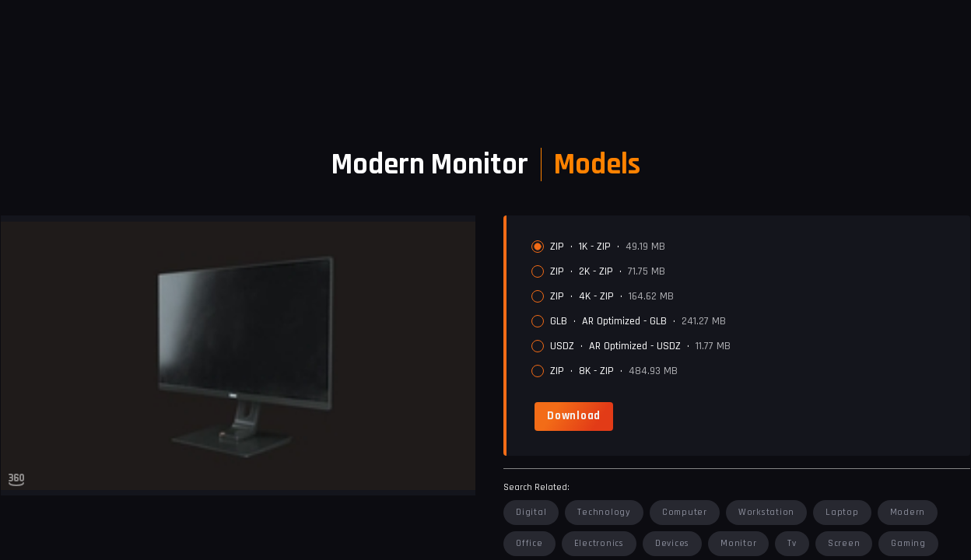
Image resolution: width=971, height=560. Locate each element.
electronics (599, 543)
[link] (574, 416)
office (529, 543)
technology (604, 512)
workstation (766, 512)
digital (531, 512)
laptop (842, 512)
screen (844, 543)
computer (685, 512)
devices (672, 543)
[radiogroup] (745, 309)
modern (908, 512)
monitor (738, 543)
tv (792, 543)
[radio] (538, 247)
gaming (908, 543)
